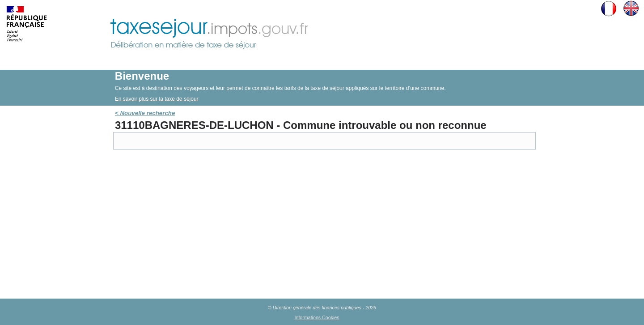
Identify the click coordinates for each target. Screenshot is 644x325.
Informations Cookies (317, 317)
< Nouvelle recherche (145, 113)
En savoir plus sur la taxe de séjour (157, 98)
